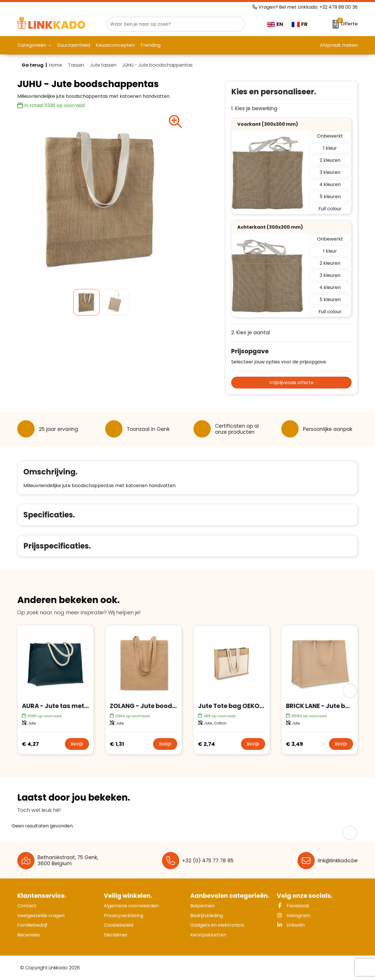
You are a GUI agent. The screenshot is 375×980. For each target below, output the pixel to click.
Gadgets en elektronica (217, 925)
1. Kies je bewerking (254, 109)
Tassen (76, 65)
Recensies (29, 935)
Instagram (293, 916)
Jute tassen (103, 65)
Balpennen (202, 906)
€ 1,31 (117, 744)
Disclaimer (116, 935)
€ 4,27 (30, 744)
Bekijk (77, 744)
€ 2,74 (207, 744)
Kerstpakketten (208, 935)
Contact (27, 906)
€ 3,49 (294, 744)
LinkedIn (291, 925)
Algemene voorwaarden (131, 906)
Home (56, 65)
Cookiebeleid (118, 925)
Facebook (293, 906)
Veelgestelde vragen (41, 916)
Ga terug (33, 65)
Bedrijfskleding (207, 916)
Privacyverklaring (124, 916)
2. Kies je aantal (251, 333)
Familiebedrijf (32, 925)
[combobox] (169, 24)
